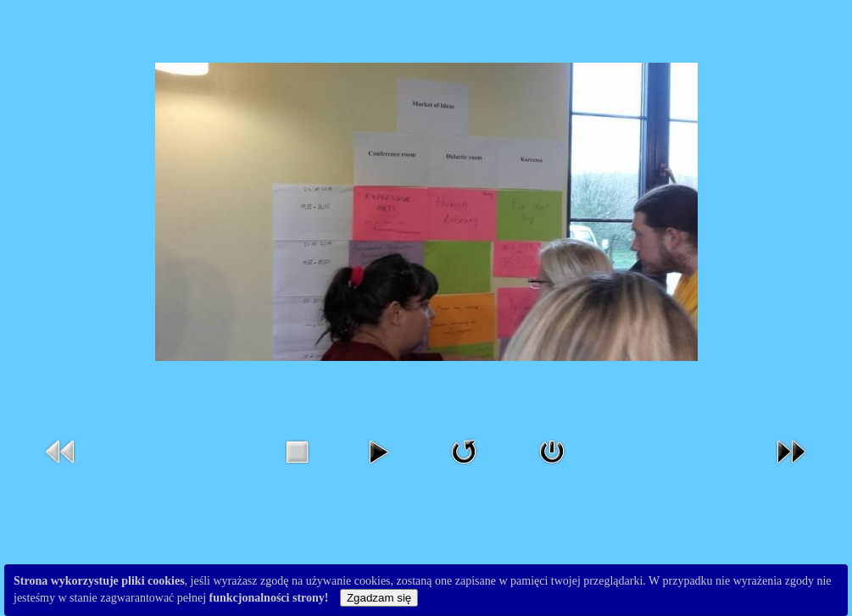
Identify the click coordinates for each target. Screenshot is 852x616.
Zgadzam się (379, 598)
